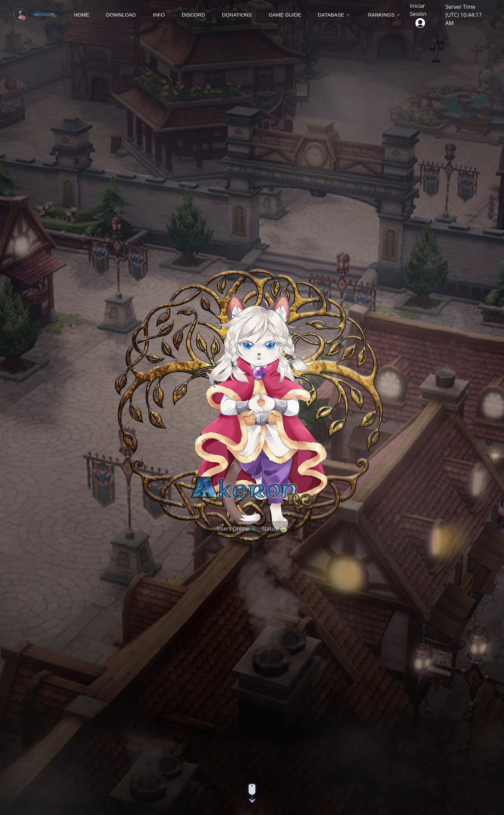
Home (82, 15)
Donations (237, 15)
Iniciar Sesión (418, 14)
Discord (193, 15)
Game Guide (285, 15)
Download (121, 15)
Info (159, 15)
